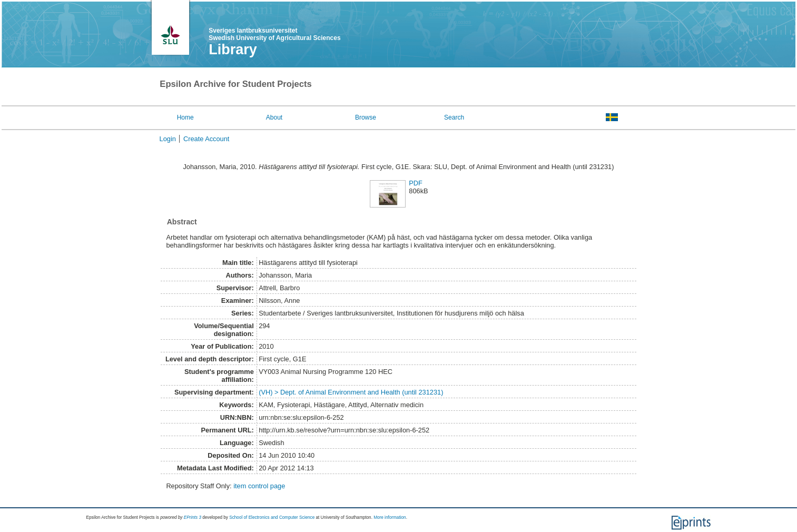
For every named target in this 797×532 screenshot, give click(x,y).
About (274, 117)
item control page (259, 486)
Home (185, 117)
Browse (366, 117)
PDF (416, 183)
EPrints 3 (193, 518)
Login (168, 139)
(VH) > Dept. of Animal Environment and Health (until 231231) (351, 392)
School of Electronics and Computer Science (272, 518)
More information (390, 518)
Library (233, 50)
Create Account (206, 139)
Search (454, 117)
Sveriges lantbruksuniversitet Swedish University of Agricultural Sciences (274, 34)
